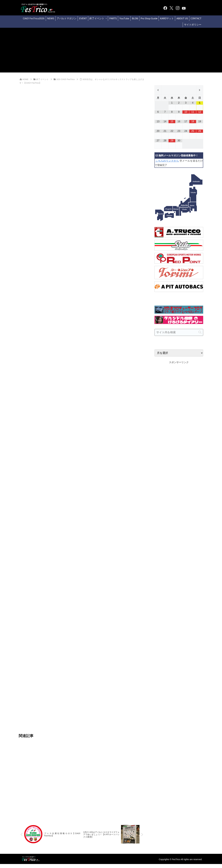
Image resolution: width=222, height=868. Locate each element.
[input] (179, 332)
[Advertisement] (111, 51)
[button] (200, 332)
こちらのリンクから (167, 161)
